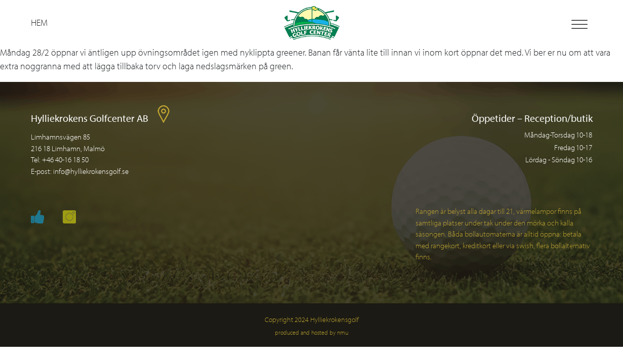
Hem (39, 22)
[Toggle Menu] (579, 25)
